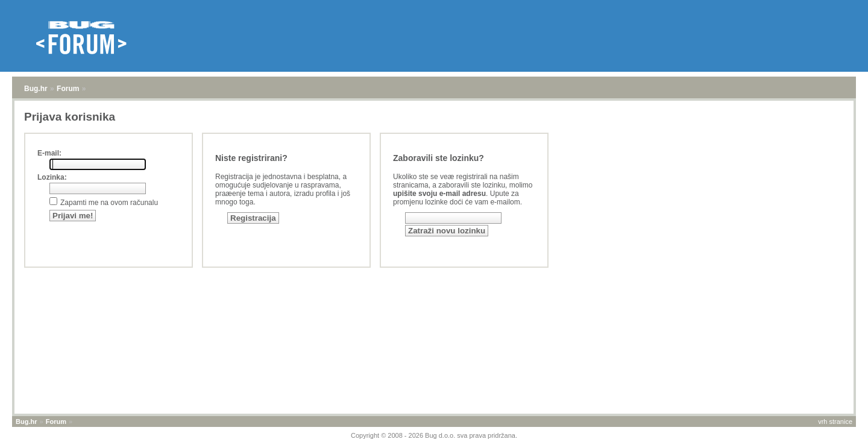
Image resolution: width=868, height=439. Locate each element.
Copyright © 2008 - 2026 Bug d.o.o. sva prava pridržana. (434, 435)
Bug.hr (36, 89)
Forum (68, 89)
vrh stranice (835, 422)
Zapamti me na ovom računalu (109, 203)
